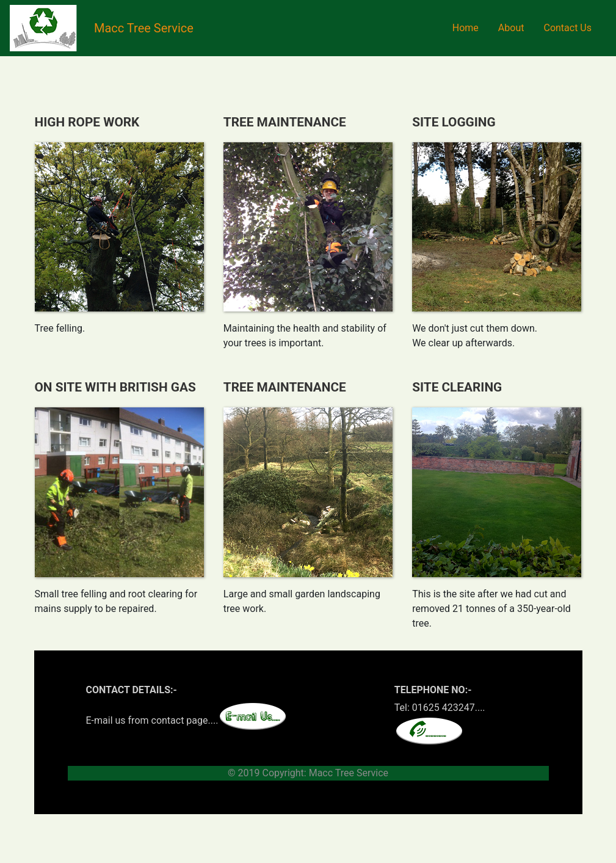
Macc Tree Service (144, 28)
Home (466, 28)
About (511, 28)
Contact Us (567, 28)
